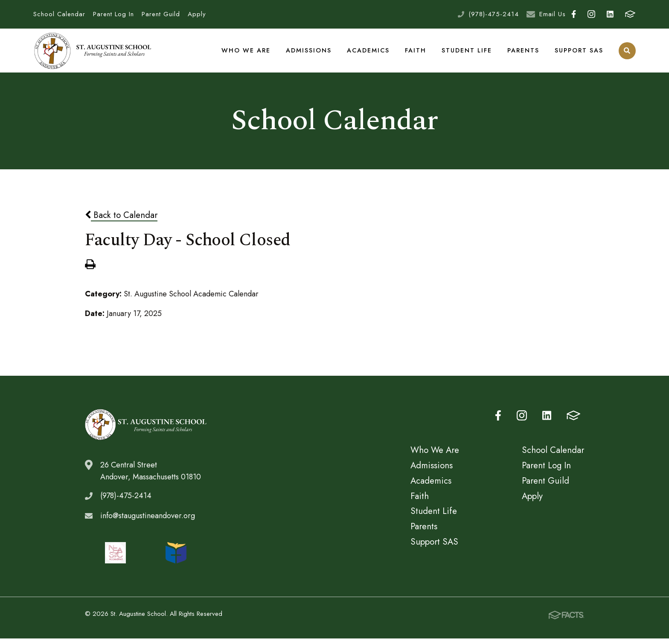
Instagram (591, 14)
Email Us (553, 14)
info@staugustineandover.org (148, 521)
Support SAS (579, 53)
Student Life (467, 53)
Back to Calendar (121, 220)
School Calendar (59, 14)
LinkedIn (610, 14)
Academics (369, 53)
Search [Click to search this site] (627, 54)
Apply (197, 14)
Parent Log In (113, 14)
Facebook (574, 14)
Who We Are (247, 53)
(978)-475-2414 (494, 14)
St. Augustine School (93, 53)
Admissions (309, 53)
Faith (416, 53)
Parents (523, 53)
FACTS (630, 14)
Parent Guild (161, 14)
